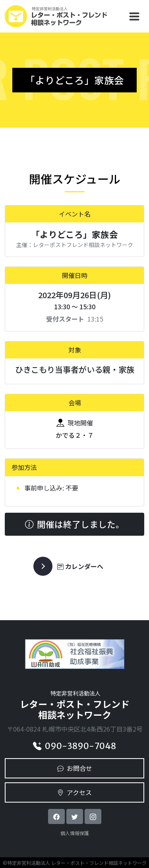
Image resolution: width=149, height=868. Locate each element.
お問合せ (75, 768)
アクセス (74, 792)
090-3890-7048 (74, 746)
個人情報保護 (75, 833)
